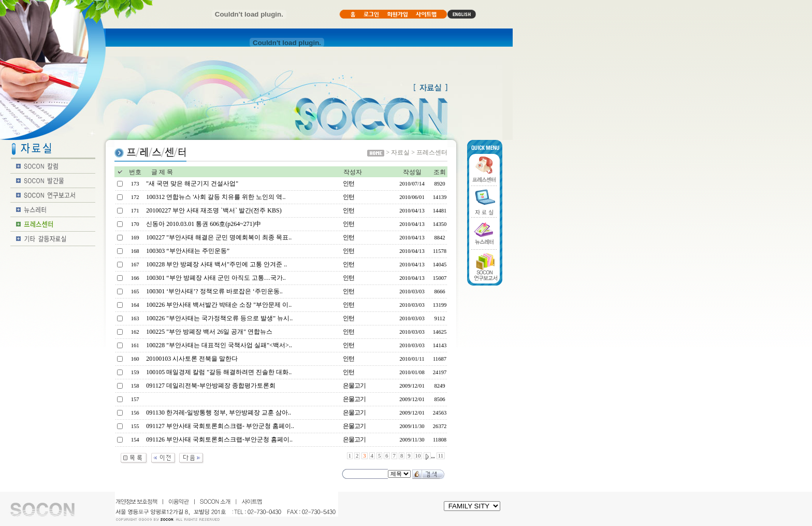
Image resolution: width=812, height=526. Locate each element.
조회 (440, 172)
